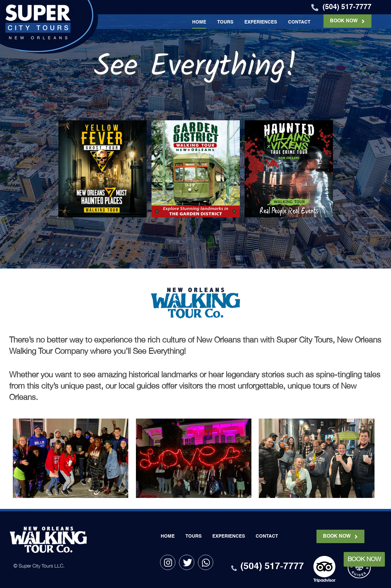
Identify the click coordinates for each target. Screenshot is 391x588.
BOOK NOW (344, 21)
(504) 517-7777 (347, 7)
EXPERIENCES (261, 22)
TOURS (225, 22)
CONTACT (299, 22)
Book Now (364, 559)
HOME (199, 22)
